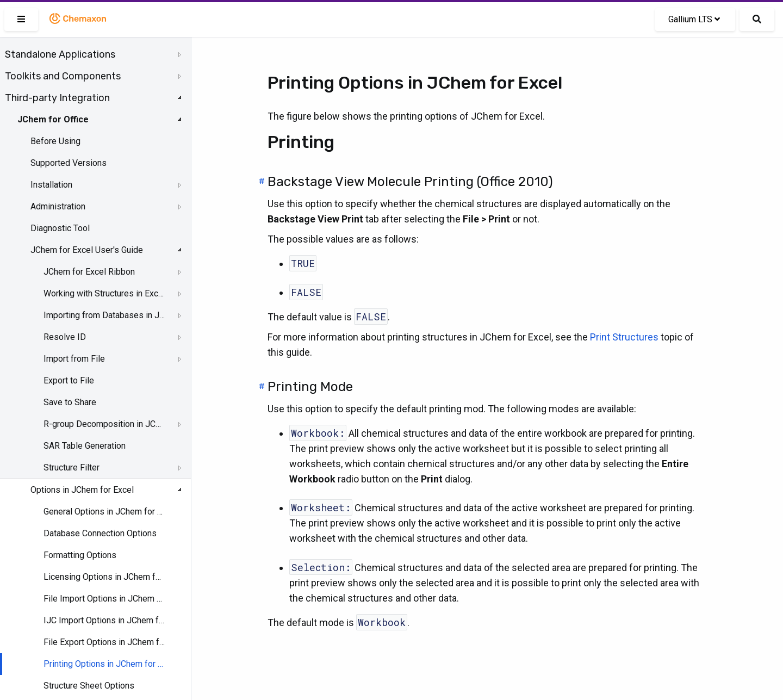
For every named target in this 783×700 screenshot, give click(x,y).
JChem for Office (53, 119)
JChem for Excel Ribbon (89, 272)
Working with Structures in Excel (104, 293)
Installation (51, 185)
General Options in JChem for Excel (104, 512)
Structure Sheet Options (89, 686)
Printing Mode (310, 387)
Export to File (69, 380)
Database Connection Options (100, 533)
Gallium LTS (694, 19)
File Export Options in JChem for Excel (104, 642)
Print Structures (624, 337)
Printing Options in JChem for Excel (104, 664)
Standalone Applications (60, 54)
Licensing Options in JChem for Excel (104, 577)
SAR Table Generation (85, 446)
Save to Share (70, 402)
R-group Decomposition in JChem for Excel (104, 424)
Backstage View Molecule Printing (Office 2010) (410, 182)
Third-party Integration (57, 98)
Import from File (74, 359)
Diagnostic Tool (60, 228)
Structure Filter (72, 467)
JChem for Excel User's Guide (87, 250)
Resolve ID (65, 337)
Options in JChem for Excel (82, 490)
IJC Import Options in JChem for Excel (104, 620)
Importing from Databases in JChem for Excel (104, 315)
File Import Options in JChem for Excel (104, 599)
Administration (58, 206)
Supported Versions (69, 163)
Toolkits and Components (63, 76)
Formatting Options (80, 555)
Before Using (55, 141)
